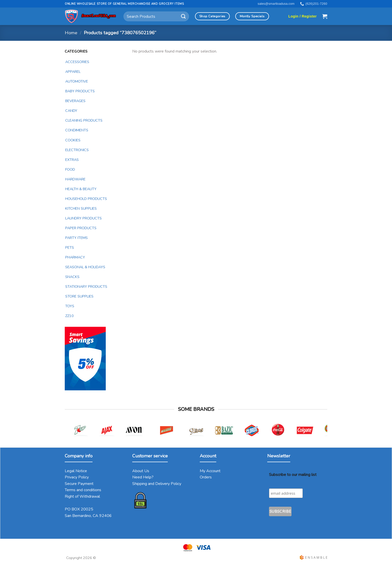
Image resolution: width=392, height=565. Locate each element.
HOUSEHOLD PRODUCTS (86, 199)
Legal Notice (76, 471)
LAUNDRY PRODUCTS (83, 218)
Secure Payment (79, 484)
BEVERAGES (75, 101)
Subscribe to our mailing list (293, 475)
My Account (210, 471)
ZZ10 (69, 316)
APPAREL (73, 72)
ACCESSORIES (77, 62)
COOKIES (73, 140)
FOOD (70, 169)
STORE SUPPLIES (79, 296)
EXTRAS (72, 160)
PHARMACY (75, 257)
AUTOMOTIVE (77, 81)
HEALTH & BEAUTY (81, 189)
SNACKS (72, 277)
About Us (141, 471)
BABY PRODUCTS (80, 91)
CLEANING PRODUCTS (84, 120)
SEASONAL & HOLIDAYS (85, 267)
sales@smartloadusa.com (276, 4)
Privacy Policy (77, 477)
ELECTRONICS (77, 150)
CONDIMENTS (77, 130)
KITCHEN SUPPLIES (81, 208)
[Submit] (183, 16)
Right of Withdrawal (82, 496)
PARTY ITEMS (76, 238)
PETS (70, 247)
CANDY (71, 111)
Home (71, 33)
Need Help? (143, 477)
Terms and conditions (83, 490)
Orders (206, 477)
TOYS (70, 306)
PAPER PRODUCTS (81, 228)
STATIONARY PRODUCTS (86, 287)
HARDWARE (75, 179)
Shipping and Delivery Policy (157, 484)
